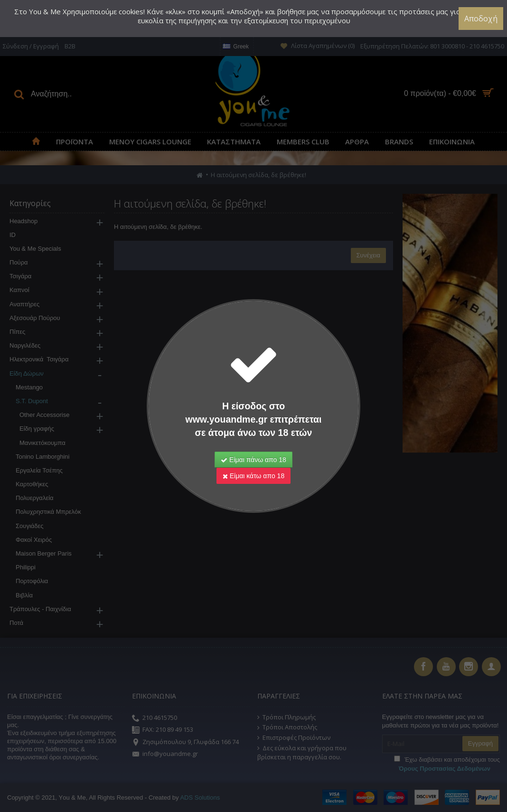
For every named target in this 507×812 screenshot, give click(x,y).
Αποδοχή (481, 19)
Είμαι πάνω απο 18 (253, 460)
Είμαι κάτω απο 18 (253, 476)
